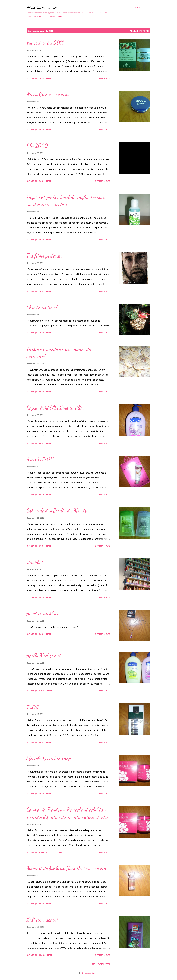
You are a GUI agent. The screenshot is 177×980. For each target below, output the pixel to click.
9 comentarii (45, 742)
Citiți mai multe (102, 78)
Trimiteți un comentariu (51, 852)
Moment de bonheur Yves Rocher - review (67, 868)
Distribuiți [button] (32, 78)
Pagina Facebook (55, 17)
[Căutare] (138, 8)
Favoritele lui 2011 (45, 43)
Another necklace (43, 613)
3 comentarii (45, 546)
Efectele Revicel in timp (49, 758)
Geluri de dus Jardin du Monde (56, 511)
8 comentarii (45, 130)
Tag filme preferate (45, 256)
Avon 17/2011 (40, 459)
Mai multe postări (101, 964)
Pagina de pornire (34, 17)
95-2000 (37, 146)
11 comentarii (46, 955)
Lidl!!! (33, 707)
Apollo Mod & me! (44, 655)
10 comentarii (46, 691)
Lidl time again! (42, 920)
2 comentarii (45, 181)
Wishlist (35, 562)
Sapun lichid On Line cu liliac (56, 408)
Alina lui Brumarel (42, 8)
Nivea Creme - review (48, 94)
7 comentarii (45, 291)
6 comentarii (45, 78)
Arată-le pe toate (140, 31)
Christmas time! (42, 307)
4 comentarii (45, 443)
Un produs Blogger (88, 973)
